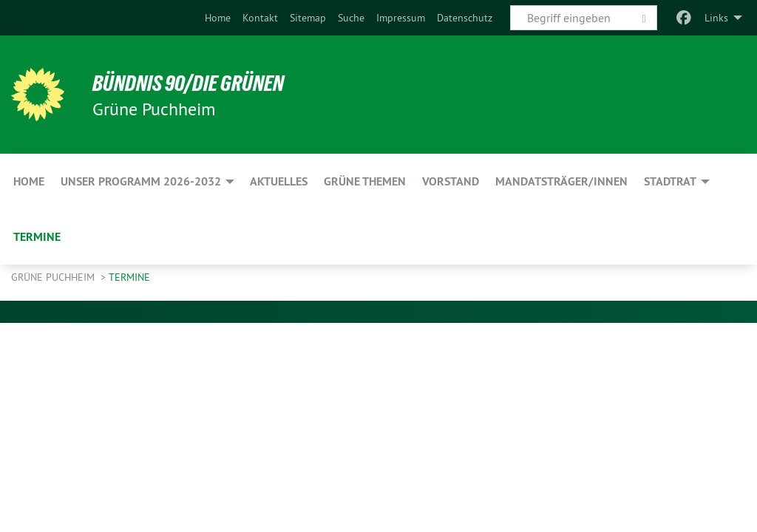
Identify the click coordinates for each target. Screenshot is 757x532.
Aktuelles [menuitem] (279, 181)
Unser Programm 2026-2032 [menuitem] (141, 181)
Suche (351, 18)
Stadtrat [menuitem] (670, 181)
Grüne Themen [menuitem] (365, 181)
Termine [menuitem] (37, 237)
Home (218, 18)
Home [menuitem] (29, 181)
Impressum (401, 18)
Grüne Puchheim (54, 277)
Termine (129, 277)
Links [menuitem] (716, 18)
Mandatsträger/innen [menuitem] (561, 181)
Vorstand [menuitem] (451, 181)
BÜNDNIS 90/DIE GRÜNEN (193, 83)
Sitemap (308, 18)
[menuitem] (218, 18)
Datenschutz (465, 18)
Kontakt (260, 18)
